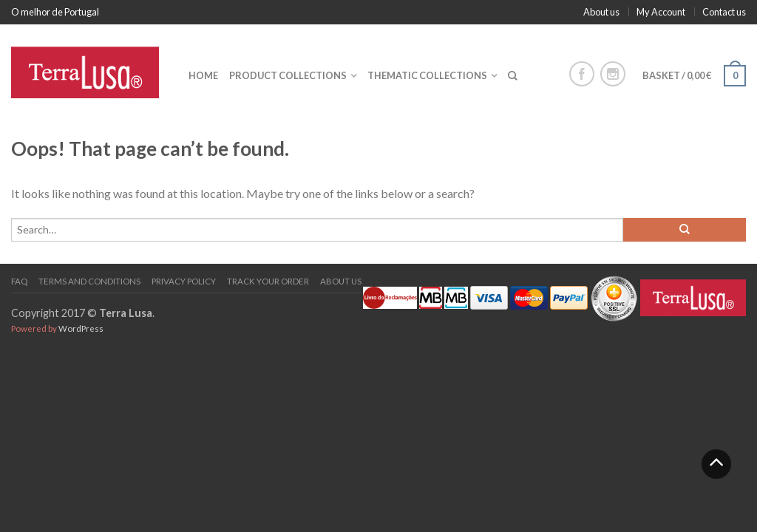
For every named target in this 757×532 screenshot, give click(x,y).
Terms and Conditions (89, 281)
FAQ (19, 281)
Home (203, 75)
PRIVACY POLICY (184, 281)
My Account (661, 12)
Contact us (724, 12)
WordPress (81, 328)
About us (601, 12)
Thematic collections (427, 75)
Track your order (268, 281)
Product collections (288, 75)
